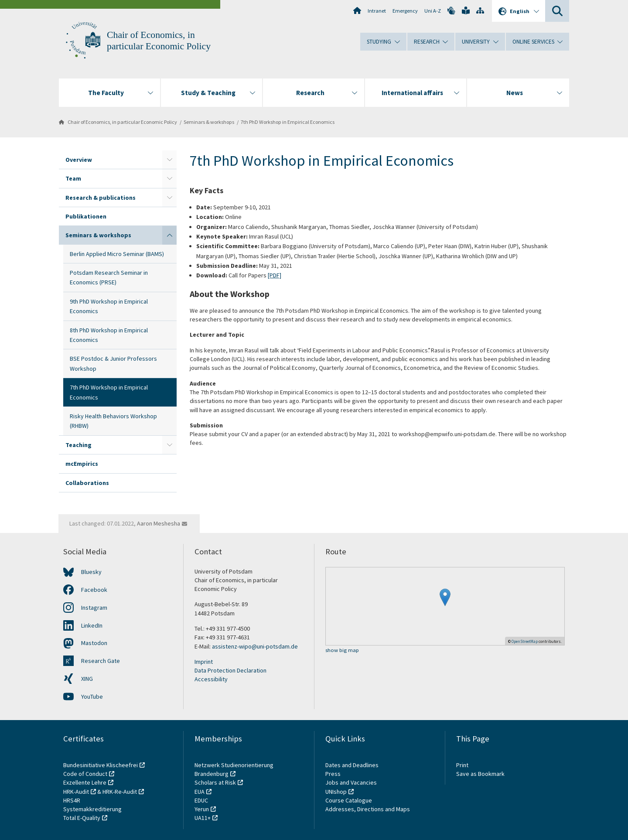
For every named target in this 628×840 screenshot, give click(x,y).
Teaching (78, 445)
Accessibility (211, 679)
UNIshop (336, 792)
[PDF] (275, 275)
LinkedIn (92, 625)
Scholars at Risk (215, 782)
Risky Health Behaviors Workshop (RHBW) (113, 421)
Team (73, 178)
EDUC (201, 800)
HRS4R (72, 800)
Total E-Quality (82, 818)
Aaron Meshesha (159, 523)
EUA (200, 792)
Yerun (202, 809)
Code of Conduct (85, 774)
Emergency (405, 11)
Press (333, 774)
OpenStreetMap (525, 641)
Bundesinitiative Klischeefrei (101, 765)
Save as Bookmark (480, 774)
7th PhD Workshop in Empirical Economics (288, 122)
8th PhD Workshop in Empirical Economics (109, 335)
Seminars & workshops (209, 122)
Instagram (94, 608)
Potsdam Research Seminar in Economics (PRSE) (109, 277)
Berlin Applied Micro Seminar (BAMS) (117, 254)
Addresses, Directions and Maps (368, 809)
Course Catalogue (349, 800)
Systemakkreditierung (92, 809)
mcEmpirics (82, 464)
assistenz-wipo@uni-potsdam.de (255, 646)
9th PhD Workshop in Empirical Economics (109, 306)
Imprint (204, 662)
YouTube (92, 697)
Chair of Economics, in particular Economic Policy (122, 122)
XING (87, 679)
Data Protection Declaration (230, 670)
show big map (342, 650)
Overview (79, 160)
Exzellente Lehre (85, 782)
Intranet (377, 11)
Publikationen (86, 216)
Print (462, 765)
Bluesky (91, 572)
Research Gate (101, 661)
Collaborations (87, 483)
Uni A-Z (433, 11)
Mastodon (94, 643)
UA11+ (203, 818)
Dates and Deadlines (352, 765)
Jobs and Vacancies (351, 782)
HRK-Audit (76, 792)
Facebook (94, 590)
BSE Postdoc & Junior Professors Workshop (113, 363)
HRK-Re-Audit (120, 792)
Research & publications (101, 198)
